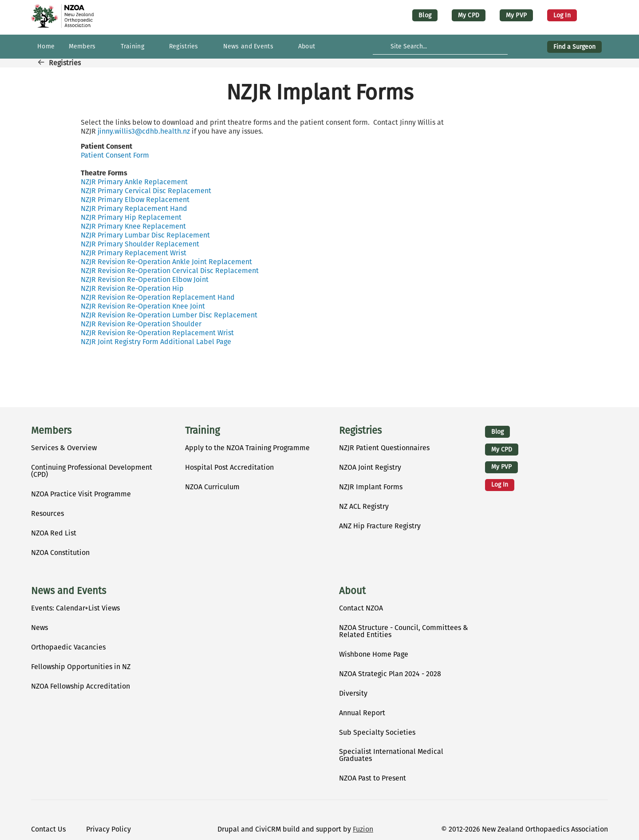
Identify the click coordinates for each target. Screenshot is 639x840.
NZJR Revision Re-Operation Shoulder (141, 324)
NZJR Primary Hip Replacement (131, 217)
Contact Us (48, 829)
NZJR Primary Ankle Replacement (134, 182)
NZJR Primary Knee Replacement (133, 226)
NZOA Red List (54, 533)
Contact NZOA (361, 608)
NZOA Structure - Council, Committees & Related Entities (404, 631)
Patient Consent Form (115, 155)
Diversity (353, 693)
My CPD (469, 15)
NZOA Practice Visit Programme (81, 494)
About (352, 591)
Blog (425, 15)
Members (51, 431)
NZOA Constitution (60, 553)
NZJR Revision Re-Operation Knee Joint (143, 306)
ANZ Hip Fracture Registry (380, 526)
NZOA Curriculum (212, 487)
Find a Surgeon (574, 47)
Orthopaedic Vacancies (68, 647)
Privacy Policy (108, 829)
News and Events (69, 591)
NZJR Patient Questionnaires (384, 448)
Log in (562, 15)
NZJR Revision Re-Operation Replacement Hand (158, 297)
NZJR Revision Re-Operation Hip (132, 288)
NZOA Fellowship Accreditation (81, 686)
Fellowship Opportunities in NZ (81, 667)
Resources (47, 513)
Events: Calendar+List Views (75, 608)
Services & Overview (64, 448)
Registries (65, 63)
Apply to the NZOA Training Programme (247, 448)
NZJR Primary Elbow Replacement (135, 200)
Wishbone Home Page (374, 654)
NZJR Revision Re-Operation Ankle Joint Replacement (166, 262)
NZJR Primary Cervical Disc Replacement (146, 191)
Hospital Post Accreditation (229, 467)
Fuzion (363, 829)
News (39, 628)
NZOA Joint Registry (370, 467)
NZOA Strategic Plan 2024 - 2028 (390, 674)
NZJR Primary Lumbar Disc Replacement (145, 235)
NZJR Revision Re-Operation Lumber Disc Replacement (169, 315)
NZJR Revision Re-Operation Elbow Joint (145, 279)
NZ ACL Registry (364, 506)
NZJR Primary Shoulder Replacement (140, 244)
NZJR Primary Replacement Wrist (134, 253)
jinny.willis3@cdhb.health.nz (144, 131)
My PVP (516, 15)
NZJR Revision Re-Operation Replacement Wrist (157, 333)
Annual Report (362, 713)
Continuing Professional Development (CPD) (92, 471)
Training (202, 431)
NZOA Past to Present (373, 778)
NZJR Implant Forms (371, 487)
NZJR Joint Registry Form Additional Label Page (156, 342)
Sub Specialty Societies (377, 732)
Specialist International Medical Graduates (391, 755)
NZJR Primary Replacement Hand (134, 208)
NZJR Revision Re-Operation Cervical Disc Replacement (170, 271)
